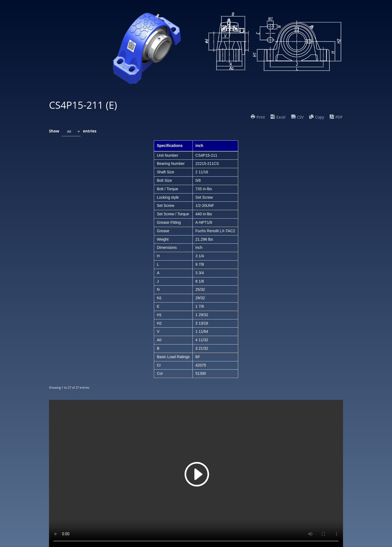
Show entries (73, 132)
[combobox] (71, 132)
